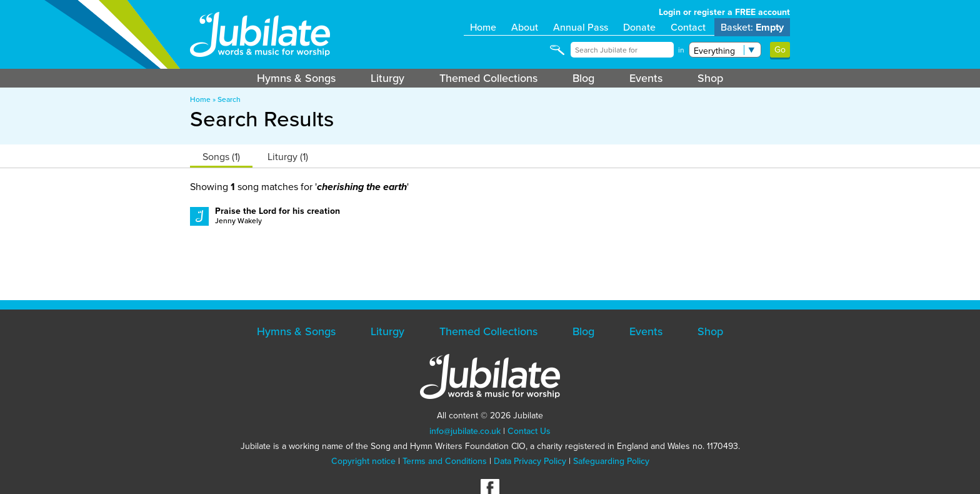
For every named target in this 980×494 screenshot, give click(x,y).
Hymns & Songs (296, 78)
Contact (688, 27)
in (681, 50)
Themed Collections (488, 78)
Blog (583, 78)
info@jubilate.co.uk (465, 431)
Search (229, 99)
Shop (710, 78)
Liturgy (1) (288, 157)
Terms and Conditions (445, 461)
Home (483, 27)
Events (646, 78)
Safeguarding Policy (611, 461)
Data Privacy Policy (530, 461)
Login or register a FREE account (724, 12)
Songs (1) (221, 157)
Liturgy (387, 78)
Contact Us (529, 431)
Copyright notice (363, 461)
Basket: (752, 27)
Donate (639, 27)
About (525, 27)
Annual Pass (581, 27)
